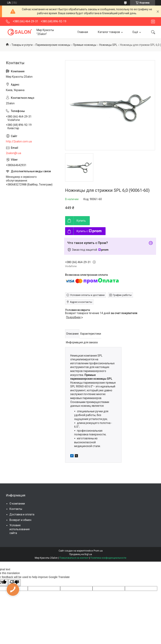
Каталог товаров (109, 32)
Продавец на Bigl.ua (81, 554)
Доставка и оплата (22, 514)
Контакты (16, 509)
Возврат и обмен (20, 520)
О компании (17, 504)
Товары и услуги (22, 45)
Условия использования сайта (20, 529)
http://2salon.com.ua (19, 141)
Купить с (89, 231)
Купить (81, 221)
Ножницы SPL (108, 45)
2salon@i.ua (14, 153)
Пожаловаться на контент (74, 558)
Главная (83, 32)
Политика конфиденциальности (108, 558)
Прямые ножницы (85, 45)
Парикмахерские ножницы (53, 45)
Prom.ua (98, 551)
